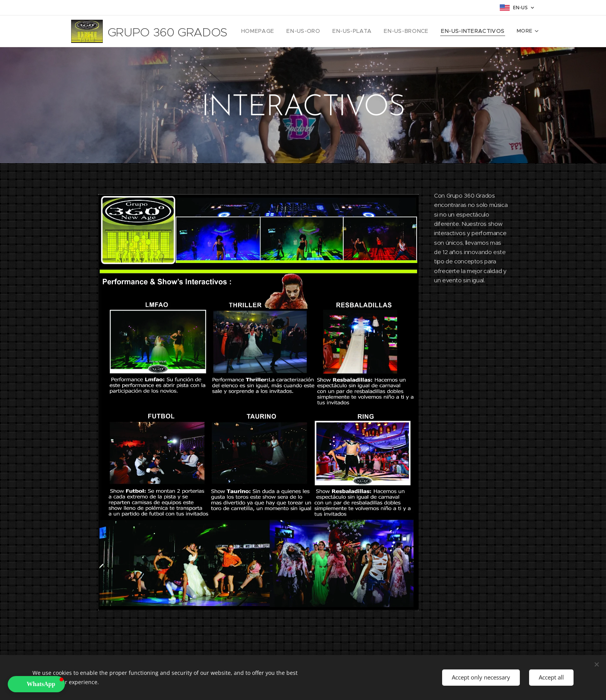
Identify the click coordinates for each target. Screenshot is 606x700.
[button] (36, 684)
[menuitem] (274, 31)
